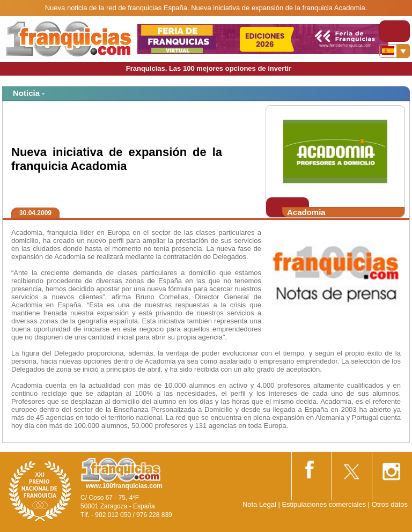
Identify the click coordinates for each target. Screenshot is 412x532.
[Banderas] (395, 51)
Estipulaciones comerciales (325, 504)
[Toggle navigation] (395, 31)
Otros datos (390, 504)
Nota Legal (259, 504)
